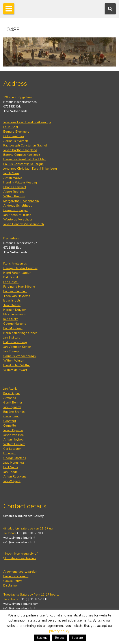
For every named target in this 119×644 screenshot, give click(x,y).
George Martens (15, 324)
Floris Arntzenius (15, 264)
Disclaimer (11, 586)
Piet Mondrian (13, 328)
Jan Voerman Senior (17, 347)
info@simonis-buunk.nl (19, 542)
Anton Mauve (13, 178)
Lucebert (9, 453)
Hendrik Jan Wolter (17, 365)
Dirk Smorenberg (15, 342)
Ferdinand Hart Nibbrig (19, 287)
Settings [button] (42, 638)
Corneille (10, 426)
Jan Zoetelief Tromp (17, 215)
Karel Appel (12, 393)
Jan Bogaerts (12, 407)
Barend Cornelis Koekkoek (22, 155)
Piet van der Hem (15, 291)
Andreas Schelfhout (17, 206)
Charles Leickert (15, 187)
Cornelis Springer (15, 210)
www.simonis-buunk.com (21, 604)
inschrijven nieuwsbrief (20, 554)
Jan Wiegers (12, 481)
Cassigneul (11, 416)
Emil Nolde (11, 467)
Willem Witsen (14, 361)
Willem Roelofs (14, 196)
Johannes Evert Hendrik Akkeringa (27, 122)
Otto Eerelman (14, 136)
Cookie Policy (13, 581)
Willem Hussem (14, 444)
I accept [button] (78, 638)
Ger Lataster (12, 449)
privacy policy (59, 631)
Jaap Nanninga (14, 463)
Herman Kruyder (15, 310)
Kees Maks (11, 319)
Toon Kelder (12, 305)
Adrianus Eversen (16, 141)
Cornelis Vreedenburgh (20, 356)
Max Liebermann (15, 314)
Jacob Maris (11, 173)
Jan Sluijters (12, 338)
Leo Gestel (11, 282)
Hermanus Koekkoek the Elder (24, 159)
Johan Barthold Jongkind (20, 150)
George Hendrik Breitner (20, 268)
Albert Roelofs (14, 192)
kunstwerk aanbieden (20, 558)
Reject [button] (59, 638)
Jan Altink (10, 389)
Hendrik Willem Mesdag (20, 182)
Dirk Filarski (11, 277)
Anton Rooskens (15, 477)
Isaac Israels (12, 301)
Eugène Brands (14, 412)
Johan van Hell (14, 435)
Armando (10, 398)
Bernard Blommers (16, 132)
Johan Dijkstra (13, 430)
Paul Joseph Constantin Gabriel (25, 145)
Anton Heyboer (14, 440)
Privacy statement (16, 576)
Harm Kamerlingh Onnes (20, 333)
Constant (10, 421)
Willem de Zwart (15, 370)
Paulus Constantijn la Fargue (23, 164)
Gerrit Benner (13, 402)
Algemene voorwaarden (20, 572)
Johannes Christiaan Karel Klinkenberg (30, 169)
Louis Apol (11, 127)
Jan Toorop (11, 351)
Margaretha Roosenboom (21, 201)
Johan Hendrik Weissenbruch (24, 224)
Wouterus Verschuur (18, 219)
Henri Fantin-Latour (17, 273)
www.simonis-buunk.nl (19, 538)
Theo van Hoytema (17, 296)
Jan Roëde (10, 472)
